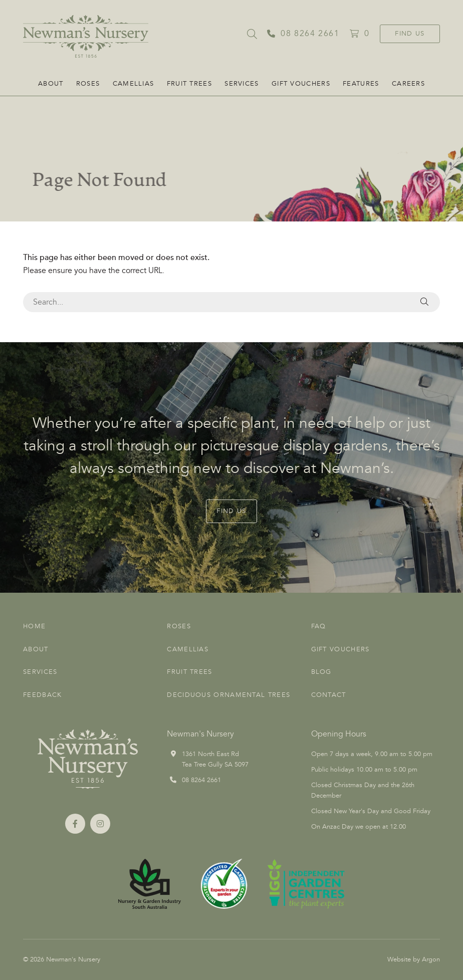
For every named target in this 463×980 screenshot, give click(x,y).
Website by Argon (414, 959)
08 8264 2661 (201, 780)
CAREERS (408, 84)
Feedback (42, 695)
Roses (88, 84)
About (51, 84)
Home (34, 626)
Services (242, 84)
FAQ (319, 626)
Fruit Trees (189, 84)
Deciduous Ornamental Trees (228, 695)
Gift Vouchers (301, 84)
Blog (321, 672)
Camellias (134, 84)
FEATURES (361, 84)
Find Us (410, 34)
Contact (329, 695)
